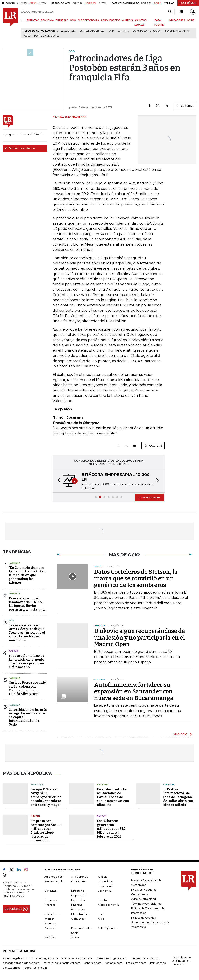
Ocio (101, 919)
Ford (111, 31)
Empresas (51, 900)
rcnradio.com (114, 963)
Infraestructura (80, 914)
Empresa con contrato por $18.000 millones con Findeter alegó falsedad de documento (46, 830)
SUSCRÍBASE (188, 3)
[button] (58, 481)
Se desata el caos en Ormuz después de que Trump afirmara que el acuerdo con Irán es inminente (27, 633)
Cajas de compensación (147, 31)
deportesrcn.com (36, 967)
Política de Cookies (143, 917)
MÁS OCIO (180, 734)
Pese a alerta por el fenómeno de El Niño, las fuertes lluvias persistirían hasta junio (27, 604)
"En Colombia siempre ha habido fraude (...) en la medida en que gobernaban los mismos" (27, 575)
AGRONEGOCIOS (111, 20)
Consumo (50, 891)
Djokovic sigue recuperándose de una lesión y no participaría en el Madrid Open (140, 638)
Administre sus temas (20, 148)
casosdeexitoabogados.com (21, 963)
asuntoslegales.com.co (17, 958)
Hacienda (14, 563)
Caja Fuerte (79, 881)
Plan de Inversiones (47, 36)
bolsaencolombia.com (146, 958)
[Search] (170, 12)
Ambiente (15, 594)
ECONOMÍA (47, 20)
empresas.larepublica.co (77, 958)
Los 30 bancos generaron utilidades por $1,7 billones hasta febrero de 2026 (111, 829)
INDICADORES (177, 20)
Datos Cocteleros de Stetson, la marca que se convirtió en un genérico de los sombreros (136, 578)
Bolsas (13, 651)
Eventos (103, 900)
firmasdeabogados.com (112, 958)
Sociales (169, 784)
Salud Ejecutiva (108, 928)
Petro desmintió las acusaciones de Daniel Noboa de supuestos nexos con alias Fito (113, 797)
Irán (11, 620)
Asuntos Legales (55, 881)
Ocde (27, 36)
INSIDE (191, 20)
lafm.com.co (158, 963)
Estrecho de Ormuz (92, 31)
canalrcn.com (93, 963)
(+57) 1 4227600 (14, 896)
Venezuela (37, 784)
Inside (102, 914)
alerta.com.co (12, 967)
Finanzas (50, 905)
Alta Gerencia (80, 876)
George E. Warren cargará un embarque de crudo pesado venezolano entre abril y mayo (46, 797)
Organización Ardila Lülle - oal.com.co (182, 961)
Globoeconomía (108, 905)
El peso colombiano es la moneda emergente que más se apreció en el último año (26, 661)
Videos (75, 937)
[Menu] (24, 20)
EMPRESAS (62, 20)
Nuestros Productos (144, 889)
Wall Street (68, 31)
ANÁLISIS (127, 20)
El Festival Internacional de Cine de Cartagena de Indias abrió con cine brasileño (178, 797)
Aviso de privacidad (144, 899)
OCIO (73, 20)
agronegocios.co (47, 958)
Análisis (102, 876)
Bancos (102, 816)
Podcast (50, 928)
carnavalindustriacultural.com (62, 963)
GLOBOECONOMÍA (88, 20)
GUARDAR (185, 106)
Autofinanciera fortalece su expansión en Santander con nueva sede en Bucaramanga (134, 691)
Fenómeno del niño (177, 31)
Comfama (123, 31)
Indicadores (52, 914)
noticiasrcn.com (136, 963)
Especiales (78, 900)
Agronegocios (53, 876)
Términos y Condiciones (146, 903)
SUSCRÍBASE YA (149, 497)
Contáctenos (139, 894)
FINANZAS (33, 20)
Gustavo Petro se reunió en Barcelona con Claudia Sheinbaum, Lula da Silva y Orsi (27, 688)
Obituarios (78, 919)
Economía (104, 891)
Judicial (35, 816)
